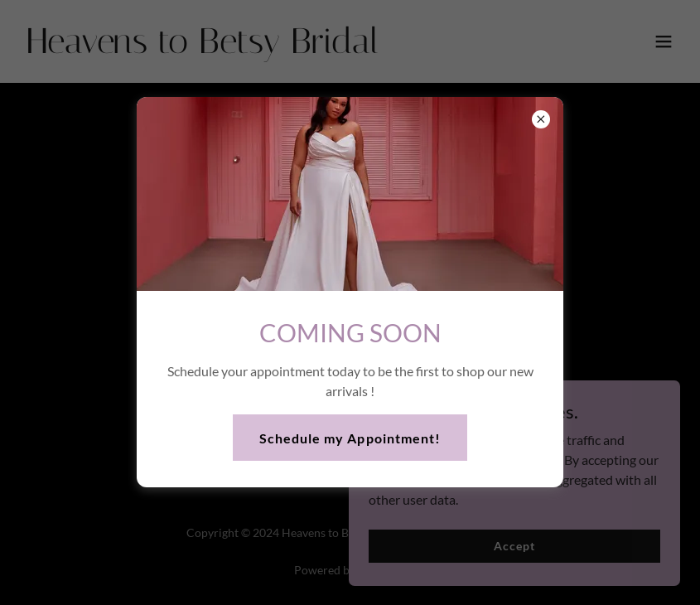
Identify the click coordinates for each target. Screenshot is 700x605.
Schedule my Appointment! (350, 438)
